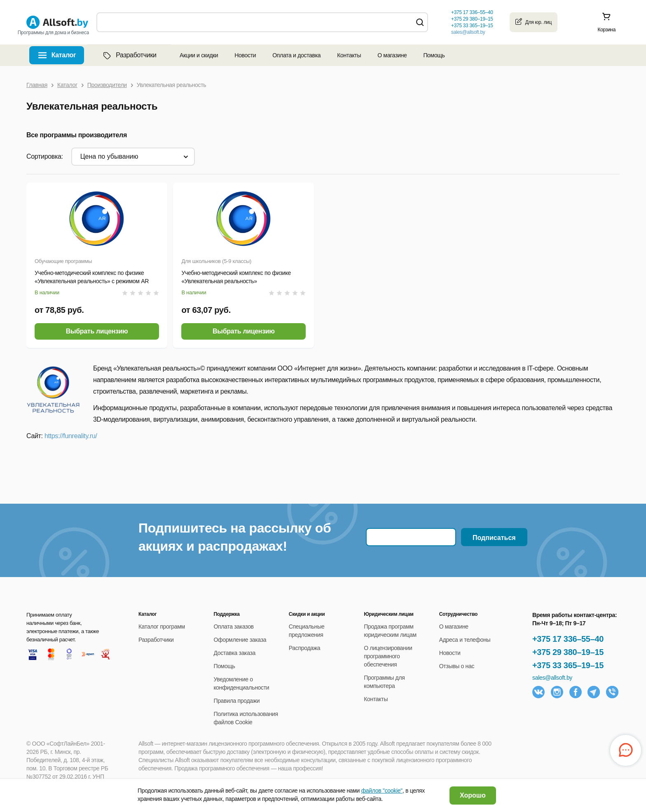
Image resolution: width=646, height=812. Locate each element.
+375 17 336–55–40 (568, 639)
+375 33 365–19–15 (568, 665)
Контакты (349, 55)
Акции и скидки (199, 55)
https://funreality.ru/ (71, 436)
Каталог (64, 55)
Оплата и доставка (296, 55)
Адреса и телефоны (465, 640)
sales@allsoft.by (468, 32)
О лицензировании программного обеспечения (388, 656)
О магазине (392, 55)
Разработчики (129, 55)
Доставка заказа (234, 653)
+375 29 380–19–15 (568, 652)
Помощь (434, 55)
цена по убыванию (109, 156)
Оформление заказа (240, 640)
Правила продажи (236, 701)
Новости (245, 55)
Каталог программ (162, 627)
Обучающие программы (63, 261)
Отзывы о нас (457, 666)
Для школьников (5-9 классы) (216, 261)
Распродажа (304, 648)
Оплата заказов (233, 627)
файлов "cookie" (382, 791)
